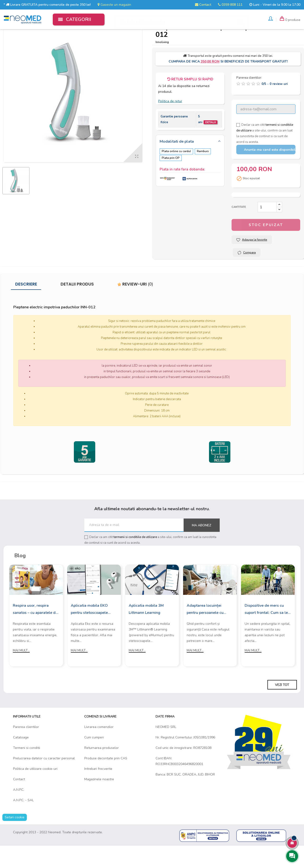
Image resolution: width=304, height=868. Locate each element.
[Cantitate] (267, 229)
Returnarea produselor (102, 769)
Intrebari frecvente (98, 790)
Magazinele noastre (99, 801)
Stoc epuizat (266, 247)
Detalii (210, 144)
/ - (275, 106)
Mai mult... (21, 672)
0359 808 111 (230, 5)
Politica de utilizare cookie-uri (35, 790)
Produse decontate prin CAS (106, 780)
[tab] (190, 163)
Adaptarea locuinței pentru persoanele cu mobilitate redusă (205, 631)
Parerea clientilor (26, 749)
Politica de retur (170, 123)
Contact (203, 5)
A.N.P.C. (19, 811)
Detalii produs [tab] (77, 306)
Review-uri (135, 306)
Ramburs (204, 173)
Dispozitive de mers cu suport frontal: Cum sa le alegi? (266, 631)
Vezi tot (282, 706)
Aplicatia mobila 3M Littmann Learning (146, 631)
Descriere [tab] (26, 306)
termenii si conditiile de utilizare (135, 559)
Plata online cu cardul (176, 173)
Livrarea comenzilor (99, 749)
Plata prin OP (171, 179)
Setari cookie (15, 839)
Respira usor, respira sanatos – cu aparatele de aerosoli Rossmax (35, 631)
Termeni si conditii (27, 769)
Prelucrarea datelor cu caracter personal (44, 780)
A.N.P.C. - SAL (23, 822)
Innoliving (162, 64)
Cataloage (21, 759)
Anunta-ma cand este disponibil (270, 171)
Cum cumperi (94, 759)
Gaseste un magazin (114, 5)
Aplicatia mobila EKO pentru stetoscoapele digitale (89, 631)
